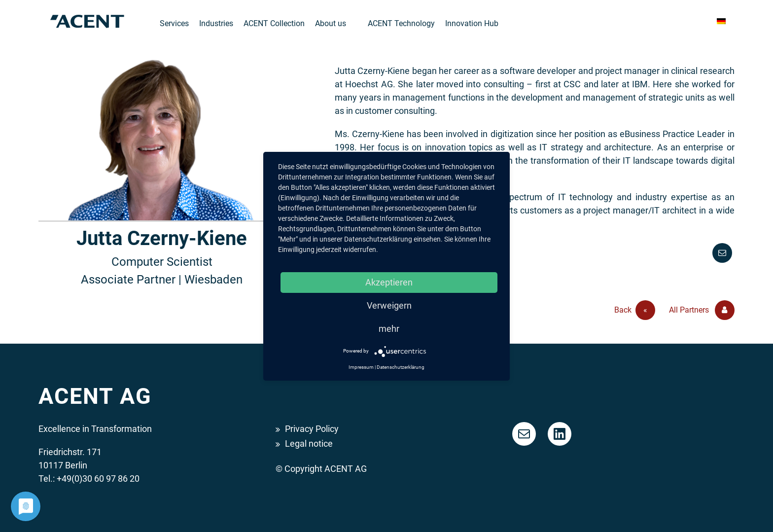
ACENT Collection (274, 23)
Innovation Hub (472, 23)
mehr (389, 329)
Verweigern (389, 305)
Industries (216, 23)
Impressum (361, 367)
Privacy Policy (312, 429)
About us (331, 23)
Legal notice (309, 443)
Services (174, 23)
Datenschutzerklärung (401, 367)
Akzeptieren (389, 282)
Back (635, 310)
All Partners (702, 310)
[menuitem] (721, 21)
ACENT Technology (401, 23)
